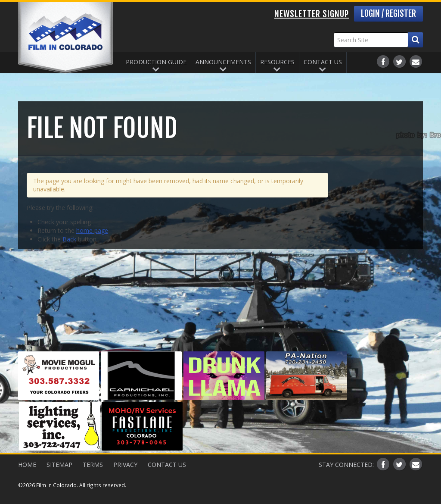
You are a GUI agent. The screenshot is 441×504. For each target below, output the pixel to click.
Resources (277, 62)
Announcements (223, 62)
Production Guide (156, 62)
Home (27, 465)
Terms (93, 465)
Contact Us (323, 62)
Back (69, 239)
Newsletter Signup (312, 14)
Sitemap (59, 465)
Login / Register (388, 14)
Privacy (125, 465)
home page (92, 230)
